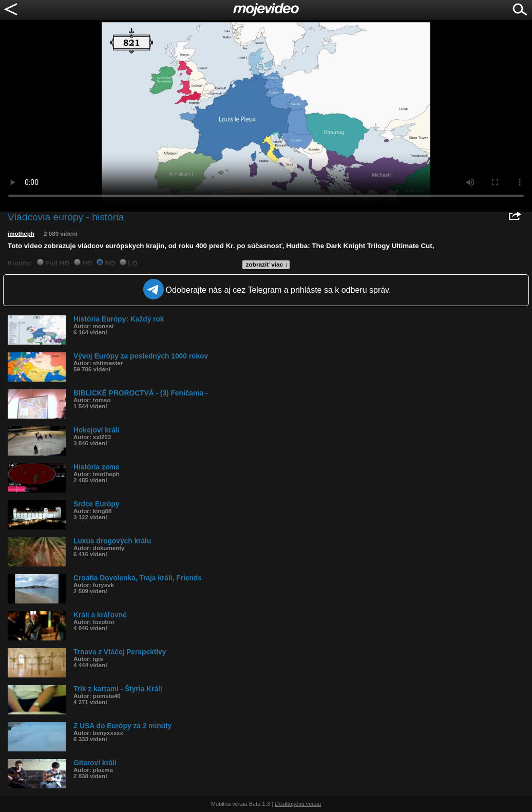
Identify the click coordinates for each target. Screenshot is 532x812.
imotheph (21, 234)
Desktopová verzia (298, 804)
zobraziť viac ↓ (267, 265)
